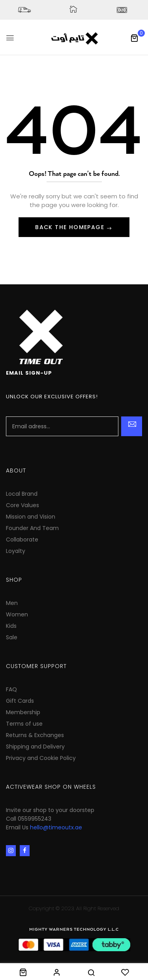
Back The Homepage (71, 227)
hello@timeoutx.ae (56, 827)
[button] (134, 38)
